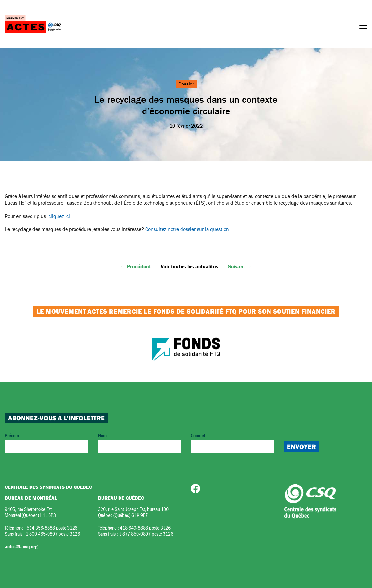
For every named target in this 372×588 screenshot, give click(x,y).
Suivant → (240, 266)
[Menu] (363, 27)
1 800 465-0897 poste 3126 (53, 534)
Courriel (233, 442)
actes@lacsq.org (21, 546)
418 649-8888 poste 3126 (145, 527)
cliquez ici (59, 216)
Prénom (47, 442)
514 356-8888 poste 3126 (52, 527)
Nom (140, 442)
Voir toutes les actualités (190, 266)
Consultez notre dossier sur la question (187, 229)
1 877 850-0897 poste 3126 (146, 534)
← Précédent (136, 266)
